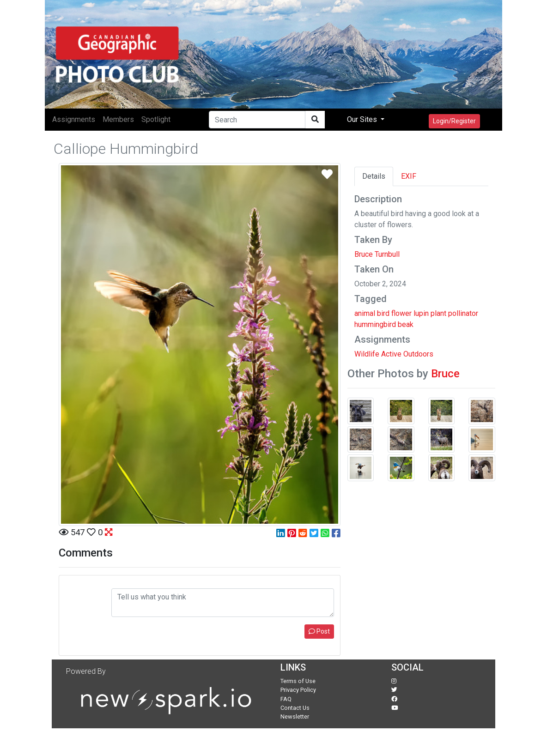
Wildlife (367, 354)
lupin (421, 313)
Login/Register (454, 121)
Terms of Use (298, 681)
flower (401, 313)
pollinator (463, 313)
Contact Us (295, 708)
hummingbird (375, 324)
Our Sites (363, 119)
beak (406, 324)
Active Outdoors (407, 354)
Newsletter (295, 717)
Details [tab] (374, 176)
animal (365, 313)
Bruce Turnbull (377, 254)
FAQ (286, 699)
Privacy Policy (298, 690)
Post (319, 631)
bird (383, 313)
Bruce (445, 374)
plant (438, 313)
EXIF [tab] (409, 176)
